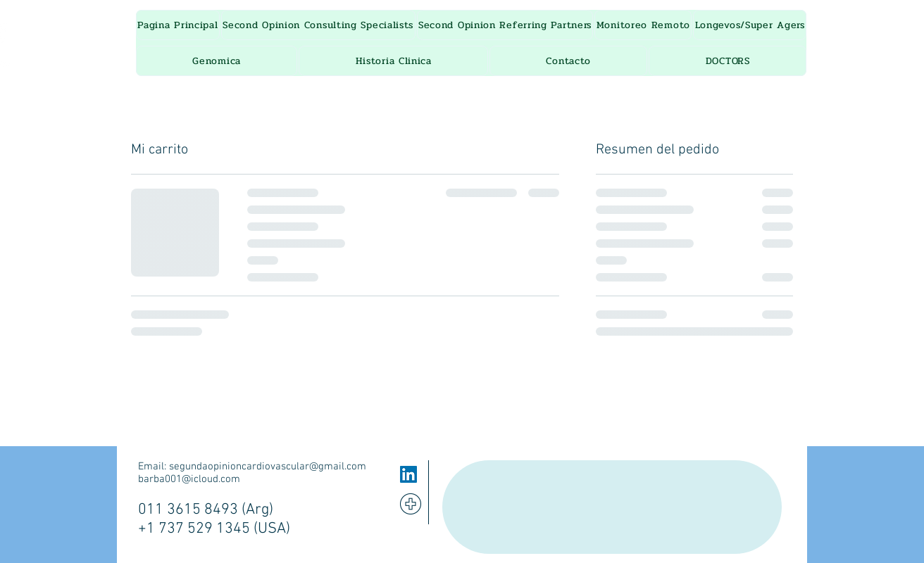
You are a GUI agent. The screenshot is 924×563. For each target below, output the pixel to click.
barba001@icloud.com (189, 479)
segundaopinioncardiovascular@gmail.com (268, 467)
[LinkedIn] (408, 474)
